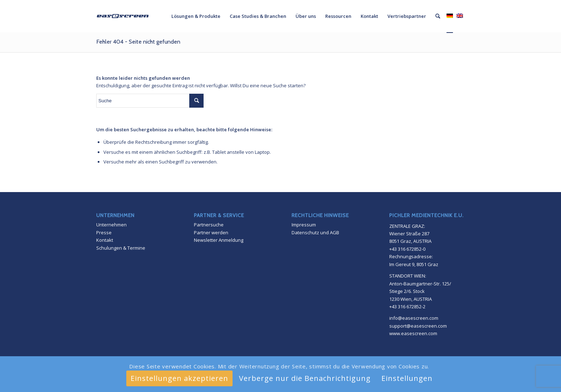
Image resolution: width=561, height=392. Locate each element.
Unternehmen (111, 225)
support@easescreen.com (418, 326)
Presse (104, 232)
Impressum (304, 225)
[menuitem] (196, 16)
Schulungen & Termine (121, 248)
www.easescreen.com (413, 333)
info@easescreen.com (414, 318)
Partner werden (211, 232)
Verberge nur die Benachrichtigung (305, 378)
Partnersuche (209, 225)
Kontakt (105, 240)
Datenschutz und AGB (315, 232)
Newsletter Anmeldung (219, 240)
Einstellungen (407, 378)
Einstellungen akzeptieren (179, 378)
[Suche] (438, 16)
